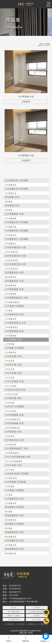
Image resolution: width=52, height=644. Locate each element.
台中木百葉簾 (10, 386)
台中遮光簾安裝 (11, 260)
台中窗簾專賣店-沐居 (16, 323)
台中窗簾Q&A (14, 619)
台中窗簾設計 (10, 244)
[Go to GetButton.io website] (46, 641)
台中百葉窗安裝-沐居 (16, 264)
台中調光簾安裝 (11, 252)
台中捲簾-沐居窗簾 (14, 348)
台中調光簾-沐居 (13, 356)
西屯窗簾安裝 (10, 277)
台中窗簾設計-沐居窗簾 (17, 239)
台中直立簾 (9, 369)
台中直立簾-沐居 (13, 365)
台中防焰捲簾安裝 (12, 428)
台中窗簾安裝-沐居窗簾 (17, 180)
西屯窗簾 (8, 202)
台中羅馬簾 (9, 344)
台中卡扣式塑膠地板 (13, 461)
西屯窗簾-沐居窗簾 (14, 507)
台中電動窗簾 (10, 218)
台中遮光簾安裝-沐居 (16, 256)
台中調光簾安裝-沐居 (16, 247)
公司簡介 (37, 608)
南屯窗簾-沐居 (12, 206)
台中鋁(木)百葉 (11, 394)
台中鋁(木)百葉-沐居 (15, 390)
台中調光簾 (9, 361)
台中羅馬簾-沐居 (13, 340)
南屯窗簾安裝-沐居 (14, 281)
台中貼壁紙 (9, 436)
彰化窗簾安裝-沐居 (14, 549)
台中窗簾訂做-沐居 (14, 541)
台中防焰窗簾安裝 (12, 419)
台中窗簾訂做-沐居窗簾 (17, 189)
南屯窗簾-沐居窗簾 (14, 524)
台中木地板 (9, 470)
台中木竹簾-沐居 (13, 373)
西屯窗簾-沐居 (12, 197)
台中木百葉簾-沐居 (14, 381)
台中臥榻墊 (9, 486)
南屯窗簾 (8, 210)
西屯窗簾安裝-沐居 (14, 273)
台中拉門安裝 (10, 411)
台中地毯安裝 (10, 445)
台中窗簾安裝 (10, 185)
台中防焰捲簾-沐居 (14, 423)
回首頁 (8, 639)
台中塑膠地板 (42, 624)
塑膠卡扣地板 (14, 615)
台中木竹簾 (9, 378)
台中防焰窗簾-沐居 (14, 415)
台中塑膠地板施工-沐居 (17, 298)
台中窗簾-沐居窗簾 (14, 306)
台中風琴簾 (9, 403)
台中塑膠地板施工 (12, 302)
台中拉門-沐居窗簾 (14, 407)
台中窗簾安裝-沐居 (14, 314)
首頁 (41, 44)
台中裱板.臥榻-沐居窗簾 (17, 474)
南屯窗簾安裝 (10, 285)
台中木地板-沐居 (13, 465)
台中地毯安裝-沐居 (14, 440)
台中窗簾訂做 (10, 193)
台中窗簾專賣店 (11, 327)
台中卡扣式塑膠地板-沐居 (18, 457)
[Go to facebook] (46, 636)
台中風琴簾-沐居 (13, 398)
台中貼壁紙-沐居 (13, 432)
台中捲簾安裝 (10, 352)
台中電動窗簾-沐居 (14, 214)
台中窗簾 (8, 311)
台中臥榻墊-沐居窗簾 (16, 482)
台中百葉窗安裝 (11, 269)
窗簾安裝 (26, 639)
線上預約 (37, 619)
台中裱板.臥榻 (11, 478)
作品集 (37, 615)
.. (41, 631)
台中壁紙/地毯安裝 (37, 612)
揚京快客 (24, 631)
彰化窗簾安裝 (10, 553)
